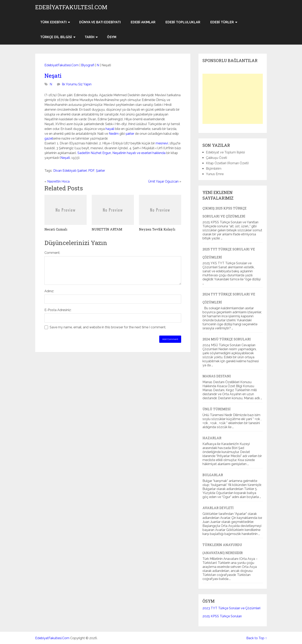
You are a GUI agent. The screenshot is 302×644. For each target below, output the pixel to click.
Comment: (52, 253)
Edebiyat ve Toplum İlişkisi (225, 152)
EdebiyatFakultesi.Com (71, 7)
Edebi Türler (222, 22)
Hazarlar (212, 438)
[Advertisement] (233, 99)
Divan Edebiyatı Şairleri (70, 171)
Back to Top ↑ (257, 638)
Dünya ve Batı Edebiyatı (100, 22)
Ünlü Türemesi (216, 409)
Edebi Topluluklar (183, 22)
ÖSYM (112, 37)
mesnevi (162, 143)
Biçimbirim (214, 169)
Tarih (89, 37)
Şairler (100, 171)
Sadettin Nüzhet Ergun (94, 153)
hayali (110, 129)
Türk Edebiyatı (53, 22)
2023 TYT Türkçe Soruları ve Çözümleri (231, 608)
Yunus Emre (215, 174)
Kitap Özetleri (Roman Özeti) (227, 163)
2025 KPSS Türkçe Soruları (222, 616)
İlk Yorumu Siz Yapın (77, 84)
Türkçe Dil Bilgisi (56, 37)
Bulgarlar (213, 475)
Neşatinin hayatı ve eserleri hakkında (139, 153)
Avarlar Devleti (218, 508)
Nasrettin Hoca (58, 181)
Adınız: (49, 291)
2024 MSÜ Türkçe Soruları (227, 339)
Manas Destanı (217, 376)
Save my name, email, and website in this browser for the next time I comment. (108, 327)
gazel (49, 138)
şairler (130, 134)
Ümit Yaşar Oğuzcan (163, 181)
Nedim (114, 134)
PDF (91, 171)
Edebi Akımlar (143, 22)
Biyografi (88, 65)
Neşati (53, 76)
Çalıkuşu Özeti (216, 158)
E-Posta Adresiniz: (58, 310)
